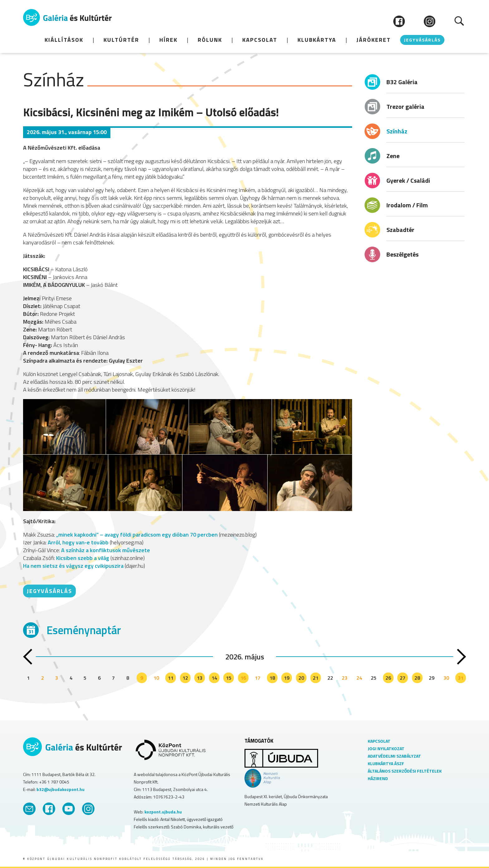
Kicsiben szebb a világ (83, 558)
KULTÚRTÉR (121, 40)
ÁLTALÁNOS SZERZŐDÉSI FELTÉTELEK (405, 771)
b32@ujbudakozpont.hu (61, 789)
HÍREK (168, 40)
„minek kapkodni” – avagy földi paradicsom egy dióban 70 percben (136, 535)
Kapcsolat (260, 40)
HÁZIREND (378, 778)
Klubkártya (317, 40)
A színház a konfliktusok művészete (106, 550)
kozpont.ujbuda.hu (163, 812)
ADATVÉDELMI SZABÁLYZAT (394, 756)
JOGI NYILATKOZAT (386, 748)
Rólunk (210, 40)
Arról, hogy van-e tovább (78, 542)
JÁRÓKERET (374, 40)
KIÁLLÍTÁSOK (64, 40)
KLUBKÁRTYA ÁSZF (386, 763)
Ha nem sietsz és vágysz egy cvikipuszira (73, 566)
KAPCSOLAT (379, 741)
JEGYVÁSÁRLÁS (422, 40)
